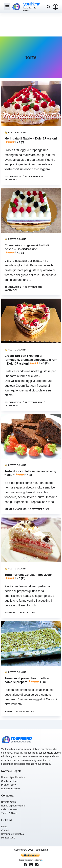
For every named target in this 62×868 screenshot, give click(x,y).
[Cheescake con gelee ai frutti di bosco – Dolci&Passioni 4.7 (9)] (31, 210)
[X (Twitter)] (31, 865)
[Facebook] (25, 865)
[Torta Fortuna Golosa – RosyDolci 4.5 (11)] (31, 540)
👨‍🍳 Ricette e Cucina (15, 133)
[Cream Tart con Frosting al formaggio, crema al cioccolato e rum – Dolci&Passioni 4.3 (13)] (31, 321)
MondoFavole (8, 838)
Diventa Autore (9, 802)
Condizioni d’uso (10, 781)
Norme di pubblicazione (13, 777)
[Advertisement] (31, 25)
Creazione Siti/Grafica (13, 834)
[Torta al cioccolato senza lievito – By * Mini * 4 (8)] (31, 436)
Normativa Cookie (10, 789)
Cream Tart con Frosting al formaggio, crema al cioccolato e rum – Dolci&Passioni (31, 360)
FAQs (4, 827)
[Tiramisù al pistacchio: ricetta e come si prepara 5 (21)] (31, 643)
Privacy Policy (9, 785)
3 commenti (11, 290)
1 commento (11, 406)
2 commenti (11, 180)
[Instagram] (37, 865)
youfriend (32, 4)
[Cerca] (48, 7)
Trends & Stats (9, 813)
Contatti (5, 830)
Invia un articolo (9, 809)
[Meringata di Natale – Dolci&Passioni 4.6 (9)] (31, 104)
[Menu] (7, 7)
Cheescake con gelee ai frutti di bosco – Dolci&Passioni (27, 249)
